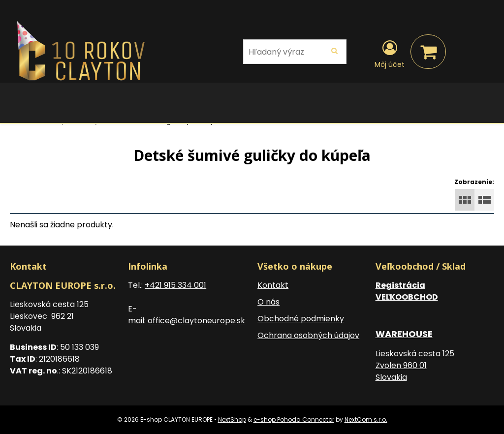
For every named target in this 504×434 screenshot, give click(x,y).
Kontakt (273, 285)
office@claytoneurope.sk (196, 321)
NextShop (232, 419)
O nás (268, 302)
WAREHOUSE (404, 334)
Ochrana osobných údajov (308, 335)
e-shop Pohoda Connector (294, 419)
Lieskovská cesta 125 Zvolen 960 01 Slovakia (415, 365)
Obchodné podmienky (301, 319)
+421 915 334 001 (175, 285)
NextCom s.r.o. (366, 419)
